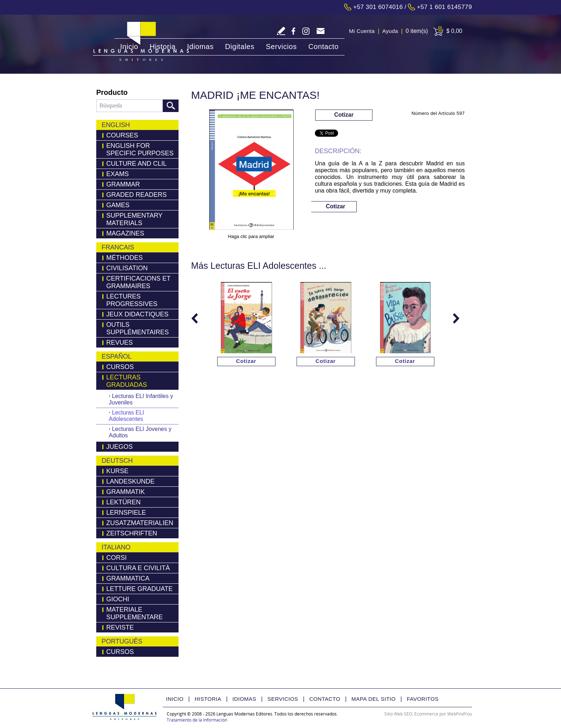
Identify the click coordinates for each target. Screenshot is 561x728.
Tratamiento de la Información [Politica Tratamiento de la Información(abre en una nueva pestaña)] (197, 720)
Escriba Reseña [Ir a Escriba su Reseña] (281, 31)
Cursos (120, 367)
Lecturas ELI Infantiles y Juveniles (141, 399)
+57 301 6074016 (378, 7)
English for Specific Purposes (140, 149)
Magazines (125, 233)
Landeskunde (130, 481)
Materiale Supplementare (135, 613)
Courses (122, 135)
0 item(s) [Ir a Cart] (417, 31)
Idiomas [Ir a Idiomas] (200, 47)
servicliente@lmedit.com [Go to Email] (320, 32)
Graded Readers (136, 195)
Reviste (120, 627)
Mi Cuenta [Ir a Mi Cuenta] (362, 31)
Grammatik (126, 492)
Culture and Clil (136, 164)
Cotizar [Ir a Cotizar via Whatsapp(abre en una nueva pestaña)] (344, 115)
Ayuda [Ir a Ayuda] (390, 31)
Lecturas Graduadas (127, 381)
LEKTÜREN (123, 502)
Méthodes (125, 258)
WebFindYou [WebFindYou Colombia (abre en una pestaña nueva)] (460, 714)
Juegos (119, 447)
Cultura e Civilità (138, 568)
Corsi (116, 558)
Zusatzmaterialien (140, 523)
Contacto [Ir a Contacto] (324, 47)
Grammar (123, 184)
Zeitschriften (132, 533)
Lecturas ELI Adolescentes (126, 416)
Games (118, 205)
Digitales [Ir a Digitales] (240, 47)
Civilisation (127, 268)
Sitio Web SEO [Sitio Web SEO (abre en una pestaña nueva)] (398, 714)
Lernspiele (126, 513)
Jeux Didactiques (137, 314)
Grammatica (128, 578)
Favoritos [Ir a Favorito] (423, 699)
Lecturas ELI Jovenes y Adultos (140, 432)
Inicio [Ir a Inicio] (129, 47)
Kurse (117, 471)
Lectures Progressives (132, 300)
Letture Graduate (140, 589)
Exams (118, 174)
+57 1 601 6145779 (444, 7)
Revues (119, 343)
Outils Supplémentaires (138, 328)
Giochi (118, 599)
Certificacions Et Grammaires (138, 282)
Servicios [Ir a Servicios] (281, 47)
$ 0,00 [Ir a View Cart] (454, 31)
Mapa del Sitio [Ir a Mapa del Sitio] (374, 699)
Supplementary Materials (134, 219)
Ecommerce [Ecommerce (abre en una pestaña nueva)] (426, 714)
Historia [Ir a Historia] (163, 47)
